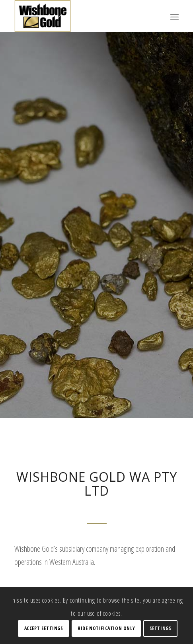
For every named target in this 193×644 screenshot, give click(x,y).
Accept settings (44, 628)
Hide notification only (106, 628)
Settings (161, 628)
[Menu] (174, 16)
